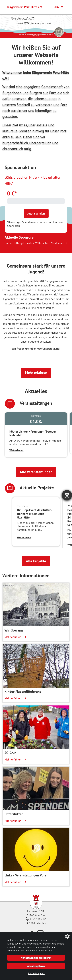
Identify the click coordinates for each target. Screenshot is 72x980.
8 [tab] (52, 550)
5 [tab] (43, 461)
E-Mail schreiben (36, 923)
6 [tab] (48, 461)
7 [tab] (48, 550)
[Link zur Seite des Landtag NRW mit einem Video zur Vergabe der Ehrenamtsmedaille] (59, 32)
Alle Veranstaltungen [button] (36, 472)
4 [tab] (38, 461)
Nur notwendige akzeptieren (36, 958)
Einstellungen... (36, 973)
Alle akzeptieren (36, 966)
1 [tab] (25, 461)
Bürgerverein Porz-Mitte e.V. (25, 7)
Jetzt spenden (36, 213)
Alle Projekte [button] (36, 561)
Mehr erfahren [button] (36, 373)
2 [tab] (29, 461)
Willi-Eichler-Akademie (56, 243)
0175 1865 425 (36, 919)
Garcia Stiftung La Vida (25, 243)
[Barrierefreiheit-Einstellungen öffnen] (67, 495)
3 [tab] (34, 461)
